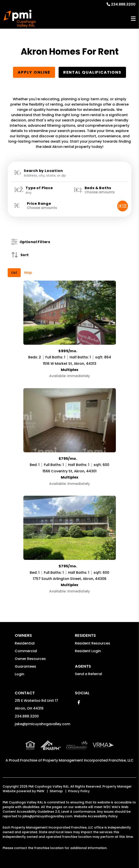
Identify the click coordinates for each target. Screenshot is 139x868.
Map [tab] (28, 273)
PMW (41, 791)
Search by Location (43, 171)
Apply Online (34, 72)
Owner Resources (30, 659)
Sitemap (56, 791)
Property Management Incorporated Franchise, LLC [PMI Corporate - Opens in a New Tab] (88, 760)
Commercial (26, 651)
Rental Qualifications (92, 72)
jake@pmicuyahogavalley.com (43, 724)
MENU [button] (133, 19)
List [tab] (14, 273)
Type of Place (39, 188)
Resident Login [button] (88, 651)
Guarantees (25, 666)
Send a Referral (88, 674)
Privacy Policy (79, 791)
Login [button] (19, 674)
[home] (19, 19)
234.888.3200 (123, 4)
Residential (25, 643)
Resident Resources (93, 643)
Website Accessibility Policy (96, 816)
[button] (79, 702)
